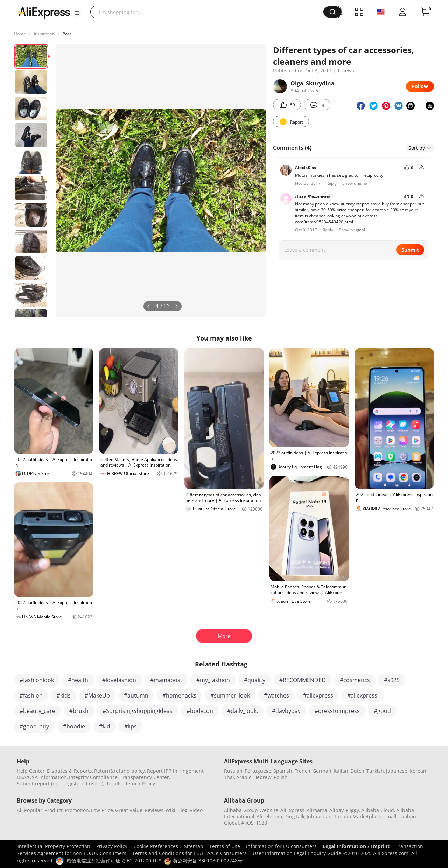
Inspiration (44, 34)
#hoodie (74, 726)
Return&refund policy (120, 771)
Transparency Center (144, 777)
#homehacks (179, 695)
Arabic (244, 777)
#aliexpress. (363, 695)
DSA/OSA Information (42, 777)
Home (20, 34)
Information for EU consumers (281, 846)
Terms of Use (225, 846)
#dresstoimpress (337, 711)
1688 (261, 823)
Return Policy (140, 783)
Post (67, 34)
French (302, 771)
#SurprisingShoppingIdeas (138, 711)
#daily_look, (243, 711)
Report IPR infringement (175, 771)
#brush (79, 711)
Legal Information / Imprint (356, 846)
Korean (418, 771)
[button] (77, 13)
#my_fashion (213, 680)
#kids (64, 695)
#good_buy (34, 726)
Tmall (390, 816)
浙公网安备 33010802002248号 (203, 860)
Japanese (397, 771)
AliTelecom (269, 816)
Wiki (170, 810)
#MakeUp (97, 695)
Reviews (154, 810)
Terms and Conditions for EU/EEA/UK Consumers (190, 853)
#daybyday (286, 711)
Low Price (102, 810)
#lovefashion (119, 680)
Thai (229, 777)
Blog (183, 810)
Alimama (317, 810)
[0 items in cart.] (426, 12)
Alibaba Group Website (251, 810)
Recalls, (114, 783)
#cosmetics (355, 680)
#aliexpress (318, 695)
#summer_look (230, 695)
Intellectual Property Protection (54, 846)
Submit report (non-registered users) (60, 783)
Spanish (283, 771)
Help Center (31, 771)
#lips (131, 726)
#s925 (392, 680)
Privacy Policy (112, 846)
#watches (276, 695)
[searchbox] (209, 12)
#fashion (31, 695)
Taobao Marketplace (358, 816)
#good (382, 711)
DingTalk (294, 816)
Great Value (129, 810)
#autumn (136, 695)
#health (78, 680)
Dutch (357, 771)
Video (196, 810)
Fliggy (352, 810)
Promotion (77, 810)
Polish (281, 777)
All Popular (30, 810)
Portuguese (258, 771)
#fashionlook (37, 680)
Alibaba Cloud (378, 810)
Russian (233, 771)
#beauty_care (37, 711)
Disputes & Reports (69, 771)
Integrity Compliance (93, 777)
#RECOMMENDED (303, 680)
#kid (105, 726)
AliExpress (292, 810)
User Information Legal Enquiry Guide (297, 853)
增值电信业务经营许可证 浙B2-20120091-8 (114, 860)
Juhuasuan (319, 816)
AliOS (247, 823)
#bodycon (200, 711)
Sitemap (194, 846)
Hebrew (262, 777)
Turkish (375, 771)
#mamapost (166, 680)
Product (54, 810)
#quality (255, 680)
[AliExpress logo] (44, 12)
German (322, 771)
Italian (341, 771)
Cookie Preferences (156, 846)
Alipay (337, 810)
